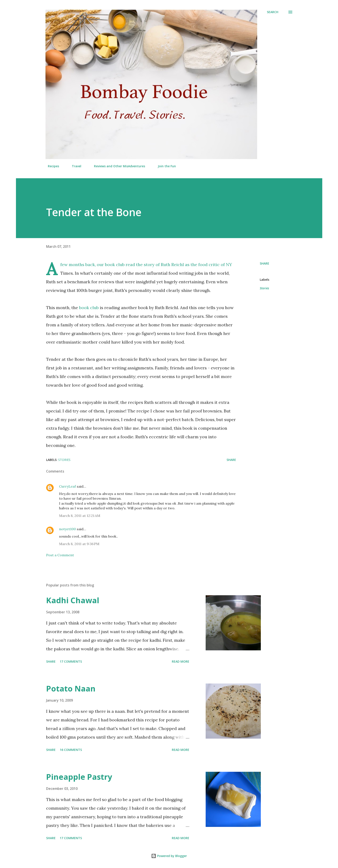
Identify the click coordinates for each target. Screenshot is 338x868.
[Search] (273, 12)
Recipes (51, 166)
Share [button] (264, 263)
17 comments (71, 661)
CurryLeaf (67, 486)
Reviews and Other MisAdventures (117, 166)
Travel (74, 166)
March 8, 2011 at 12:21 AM (80, 516)
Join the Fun (164, 166)
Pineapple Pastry (79, 777)
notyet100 (67, 529)
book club (89, 308)
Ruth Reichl (172, 264)
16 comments (71, 750)
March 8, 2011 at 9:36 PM (79, 544)
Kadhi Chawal (73, 600)
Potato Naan (71, 689)
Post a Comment (60, 555)
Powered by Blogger (169, 856)
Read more (181, 661)
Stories (264, 288)
